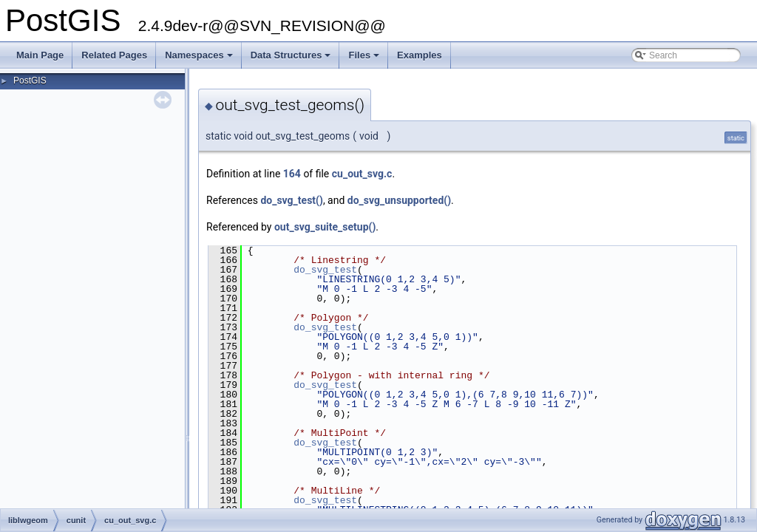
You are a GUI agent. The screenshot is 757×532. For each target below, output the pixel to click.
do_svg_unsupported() (399, 200)
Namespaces (200, 59)
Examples (420, 55)
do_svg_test (325, 270)
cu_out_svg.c (362, 174)
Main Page (40, 55)
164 (292, 174)
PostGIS (30, 81)
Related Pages (114, 55)
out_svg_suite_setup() (325, 227)
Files (365, 59)
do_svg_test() (291, 200)
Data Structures (292, 59)
